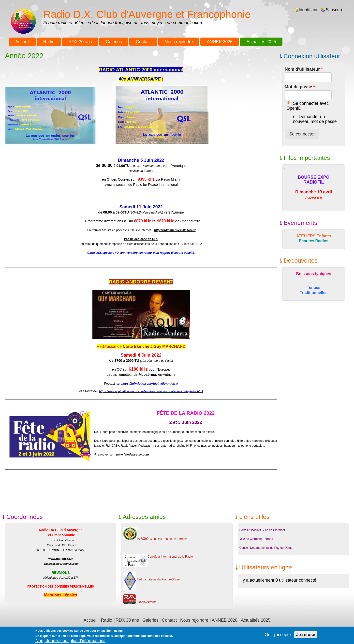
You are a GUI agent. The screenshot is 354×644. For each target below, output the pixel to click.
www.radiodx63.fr (61, 559)
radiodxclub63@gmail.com (61, 564)
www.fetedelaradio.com (133, 455)
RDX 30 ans (80, 42)
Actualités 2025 (261, 42)
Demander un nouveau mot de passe (315, 119)
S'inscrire (335, 10)
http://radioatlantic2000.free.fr (175, 230)
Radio (49, 42)
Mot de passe (300, 87)
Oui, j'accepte (278, 636)
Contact (143, 42)
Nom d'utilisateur (304, 69)
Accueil (22, 42)
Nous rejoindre (179, 42)
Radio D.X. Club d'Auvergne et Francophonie (147, 14)
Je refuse (306, 636)
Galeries (114, 42)
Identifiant (308, 10)
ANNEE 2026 (220, 42)
